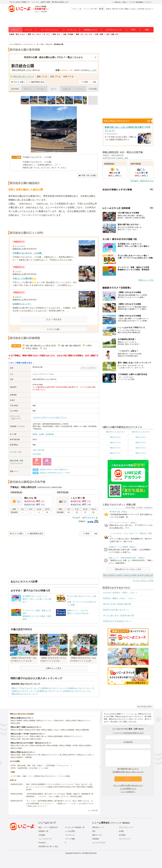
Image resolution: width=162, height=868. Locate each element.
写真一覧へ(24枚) (87, 175)
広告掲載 (42, 835)
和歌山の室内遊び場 (37, 745)
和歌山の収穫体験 (68, 730)
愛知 (58, 34)
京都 (86, 34)
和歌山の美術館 (85, 745)
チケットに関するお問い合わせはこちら (128, 785)
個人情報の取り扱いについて (128, 769)
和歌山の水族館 (16, 748)
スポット (15, 30)
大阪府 (126, 575)
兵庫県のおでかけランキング (50, 691)
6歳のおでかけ (115, 448)
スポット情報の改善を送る (20, 363)
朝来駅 (35, 434)
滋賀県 (111, 575)
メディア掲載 (70, 839)
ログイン (149, 2)
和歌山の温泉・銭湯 (18, 755)
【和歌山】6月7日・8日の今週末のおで (54, 470)
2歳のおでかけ (115, 437)
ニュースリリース (45, 839)
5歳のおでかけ (141, 442)
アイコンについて (16, 463)
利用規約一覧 (43, 831)
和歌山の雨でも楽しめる (19, 745)
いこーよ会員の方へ (128, 792)
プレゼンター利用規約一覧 (75, 827)
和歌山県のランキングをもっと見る (128, 569)
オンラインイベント (50, 30)
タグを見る (37, 454)
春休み (109, 9)
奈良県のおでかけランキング (77, 691)
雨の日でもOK (118, 9)
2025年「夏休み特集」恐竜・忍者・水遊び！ (27, 766)
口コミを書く (18, 82)
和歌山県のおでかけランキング (25, 694)
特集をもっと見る (146, 280)
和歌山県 (149, 575)
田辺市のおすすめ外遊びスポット (117, 621)
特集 (147, 30)
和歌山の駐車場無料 (55, 736)
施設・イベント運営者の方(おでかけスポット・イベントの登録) (47, 776)
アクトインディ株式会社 (120, 823)
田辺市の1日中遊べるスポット (116, 610)
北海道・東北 (14, 34)
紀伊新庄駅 (50, 434)
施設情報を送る (37, 82)
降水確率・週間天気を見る (84, 518)
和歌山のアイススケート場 (51, 755)
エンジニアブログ (99, 843)
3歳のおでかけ (141, 437)
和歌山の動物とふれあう (51, 730)
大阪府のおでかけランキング (24, 691)
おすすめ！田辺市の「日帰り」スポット (120, 593)
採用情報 (96, 839)
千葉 (44, 34)
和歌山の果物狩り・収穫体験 (21, 757)
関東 (29, 34)
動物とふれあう (131, 9)
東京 (34, 34)
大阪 (82, 34)
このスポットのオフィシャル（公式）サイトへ (50, 417)
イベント (29, 30)
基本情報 (15, 89)
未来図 (121, 831)
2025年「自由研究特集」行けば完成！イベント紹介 (29, 768)
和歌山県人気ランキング (23, 76)
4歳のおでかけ (115, 442)
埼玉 (48, 34)
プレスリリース (125, 839)
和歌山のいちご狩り (85, 755)
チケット (28, 89)
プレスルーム (70, 835)
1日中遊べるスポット (146, 9)
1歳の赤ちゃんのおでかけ (141, 432)
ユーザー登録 (15, 776)
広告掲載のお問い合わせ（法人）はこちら (128, 772)
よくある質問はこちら (128, 789)
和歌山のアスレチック (73, 736)
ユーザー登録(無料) (136, 2)
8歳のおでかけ (115, 453)
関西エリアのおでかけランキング (26, 688)
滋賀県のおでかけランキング (54, 688)
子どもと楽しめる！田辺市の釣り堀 (118, 616)
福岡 (117, 34)
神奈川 (39, 34)
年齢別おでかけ (90, 30)
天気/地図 (93, 89)
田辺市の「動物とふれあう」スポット (119, 598)
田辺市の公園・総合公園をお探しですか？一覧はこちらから (53, 57)
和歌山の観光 (15, 723)
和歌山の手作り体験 (33, 730)
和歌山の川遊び (36, 739)
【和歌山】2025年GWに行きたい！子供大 (55, 473)
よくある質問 (70, 831)
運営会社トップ (98, 827)
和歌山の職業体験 (82, 730)
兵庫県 (134, 575)
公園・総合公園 (38, 450)
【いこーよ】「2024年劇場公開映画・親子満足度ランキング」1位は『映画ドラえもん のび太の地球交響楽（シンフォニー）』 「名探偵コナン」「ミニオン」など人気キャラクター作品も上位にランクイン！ (60, 803)
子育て (133, 30)
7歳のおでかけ (141, 448)
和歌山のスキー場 (33, 755)
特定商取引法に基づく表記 (48, 846)
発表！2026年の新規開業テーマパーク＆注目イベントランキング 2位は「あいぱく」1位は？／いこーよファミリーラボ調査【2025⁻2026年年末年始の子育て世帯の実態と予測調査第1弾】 (59, 787)
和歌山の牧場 (71, 721)
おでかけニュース (114, 30)
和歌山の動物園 (29, 721)
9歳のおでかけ (141, 453)
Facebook (42, 843)
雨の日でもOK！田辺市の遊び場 (117, 604)
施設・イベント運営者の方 (48, 827)
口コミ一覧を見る (54, 319)
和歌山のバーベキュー (45, 721)
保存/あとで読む (119, 2)
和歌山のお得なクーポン (19, 736)
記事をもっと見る (54, 668)
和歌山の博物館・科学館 (69, 745)
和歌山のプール (83, 721)
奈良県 (141, 575)
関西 (78, 34)
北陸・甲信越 (68, 34)
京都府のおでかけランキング (80, 688)
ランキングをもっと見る (143, 580)
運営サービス (97, 835)
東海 (54, 34)
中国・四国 (99, 34)
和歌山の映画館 (52, 745)
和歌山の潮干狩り (69, 755)
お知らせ (67, 89)
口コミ (54, 89)
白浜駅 (42, 434)
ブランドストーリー (126, 827)
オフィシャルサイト (89, 368)
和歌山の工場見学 (17, 730)
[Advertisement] (54, 224)
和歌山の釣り (60, 721)
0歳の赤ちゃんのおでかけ (115, 432)
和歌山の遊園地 (16, 721)
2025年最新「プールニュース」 (58, 766)
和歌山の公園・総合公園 (19, 739)
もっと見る (92, 810)
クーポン (41, 89)
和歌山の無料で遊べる (38, 736)
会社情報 (122, 835)
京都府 (119, 575)
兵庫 (90, 34)
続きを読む (46, 168)
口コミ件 (92, 70)
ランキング (72, 30)
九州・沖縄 (110, 34)
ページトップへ (145, 707)
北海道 (22, 34)
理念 (94, 831)
